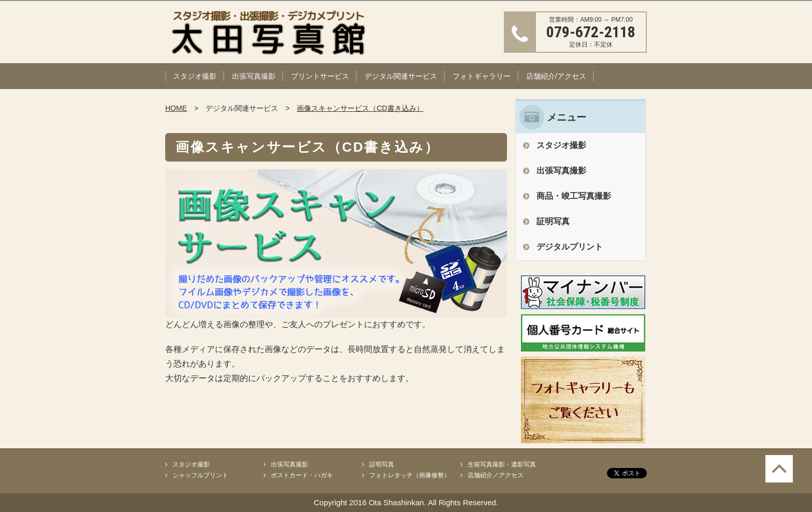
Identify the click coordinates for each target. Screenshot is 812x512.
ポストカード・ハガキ (302, 475)
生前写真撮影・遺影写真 (502, 464)
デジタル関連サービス (401, 76)
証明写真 (553, 221)
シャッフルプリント (200, 475)
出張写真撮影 (254, 76)
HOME (176, 108)
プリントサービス (320, 76)
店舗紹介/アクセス (556, 76)
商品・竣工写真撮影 (574, 196)
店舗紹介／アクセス (496, 475)
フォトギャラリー (482, 76)
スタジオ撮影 (195, 76)
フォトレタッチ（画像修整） (410, 475)
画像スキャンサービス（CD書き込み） (360, 108)
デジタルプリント (570, 247)
